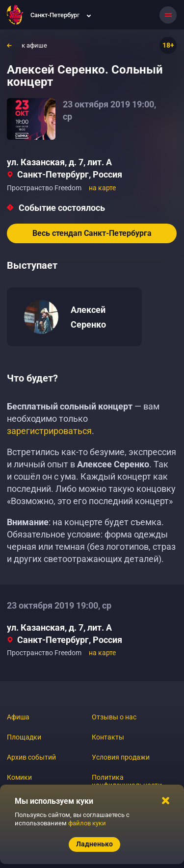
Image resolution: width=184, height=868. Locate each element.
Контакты (108, 737)
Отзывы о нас (114, 717)
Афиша (18, 717)
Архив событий (31, 757)
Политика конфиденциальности (127, 781)
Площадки (24, 737)
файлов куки (87, 823)
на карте (102, 188)
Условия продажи (121, 757)
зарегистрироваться (49, 431)
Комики (19, 777)
